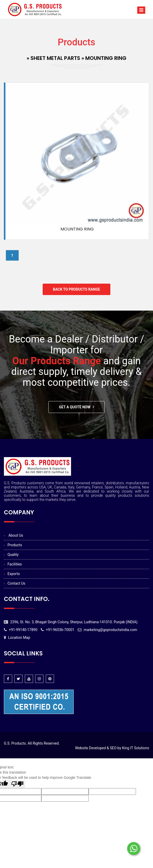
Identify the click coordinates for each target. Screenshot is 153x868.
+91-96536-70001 (60, 630)
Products (15, 545)
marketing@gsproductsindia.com (110, 630)
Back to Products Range (76, 289)
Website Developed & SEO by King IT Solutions (112, 748)
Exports (14, 574)
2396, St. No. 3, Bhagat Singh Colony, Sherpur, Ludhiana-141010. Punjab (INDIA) (74, 622)
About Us (16, 535)
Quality (13, 555)
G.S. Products (15, 743)
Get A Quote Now (75, 407)
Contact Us (16, 583)
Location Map (19, 638)
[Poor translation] (17, 784)
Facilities (15, 564)
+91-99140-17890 (23, 630)
